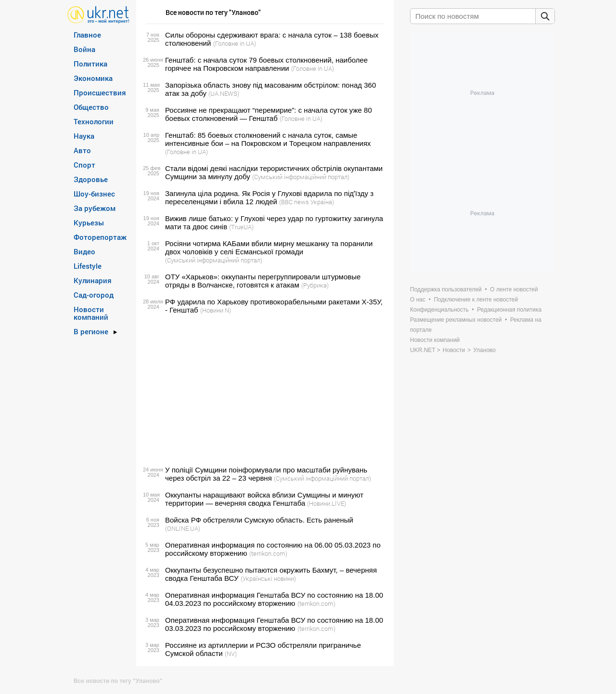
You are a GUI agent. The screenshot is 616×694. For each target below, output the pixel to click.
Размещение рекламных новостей (456, 320)
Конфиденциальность (439, 310)
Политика (90, 64)
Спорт (84, 165)
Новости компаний (91, 313)
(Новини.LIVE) (327, 503)
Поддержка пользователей (446, 289)
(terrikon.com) (268, 553)
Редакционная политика (509, 310)
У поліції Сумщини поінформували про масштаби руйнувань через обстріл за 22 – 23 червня (266, 474)
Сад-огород (94, 295)
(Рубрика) (315, 285)
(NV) (231, 654)
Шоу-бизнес (94, 194)
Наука (84, 136)
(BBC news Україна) (307, 202)
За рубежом (95, 208)
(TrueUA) (241, 227)
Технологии (94, 121)
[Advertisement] (263, 390)
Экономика (93, 78)
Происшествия (100, 92)
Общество (91, 107)
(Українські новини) (268, 578)
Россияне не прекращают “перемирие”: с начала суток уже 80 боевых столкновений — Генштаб (269, 114)
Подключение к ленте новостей (476, 300)
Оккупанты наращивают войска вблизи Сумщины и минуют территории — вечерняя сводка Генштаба (264, 499)
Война (84, 49)
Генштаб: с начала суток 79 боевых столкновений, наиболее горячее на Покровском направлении (266, 64)
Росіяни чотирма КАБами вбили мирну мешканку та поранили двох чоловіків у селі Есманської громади (269, 248)
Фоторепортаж (100, 237)
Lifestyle (88, 266)
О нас (418, 300)
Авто (82, 150)
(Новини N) (216, 310)
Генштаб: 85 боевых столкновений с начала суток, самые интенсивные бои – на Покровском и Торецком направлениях (268, 139)
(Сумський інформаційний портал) (301, 177)
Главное (87, 35)
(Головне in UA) (235, 43)
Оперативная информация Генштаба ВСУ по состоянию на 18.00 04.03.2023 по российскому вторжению (274, 599)
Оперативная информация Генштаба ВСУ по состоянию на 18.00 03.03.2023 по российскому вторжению (274, 624)
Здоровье (91, 179)
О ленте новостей (514, 289)
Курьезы (89, 223)
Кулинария (93, 280)
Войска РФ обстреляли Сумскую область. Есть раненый (259, 520)
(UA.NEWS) (224, 93)
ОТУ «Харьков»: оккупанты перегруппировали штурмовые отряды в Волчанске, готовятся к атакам (263, 281)
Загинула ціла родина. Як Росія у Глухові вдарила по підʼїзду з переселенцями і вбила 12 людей (269, 197)
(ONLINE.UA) (183, 528)
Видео (84, 251)
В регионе (91, 331)
